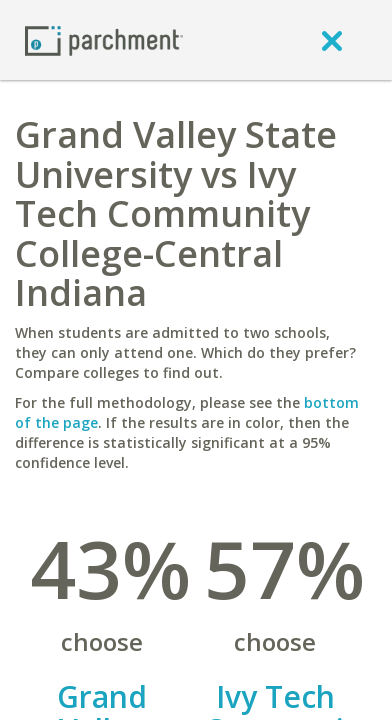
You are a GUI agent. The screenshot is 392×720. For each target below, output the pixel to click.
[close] (332, 40)
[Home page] (104, 39)
